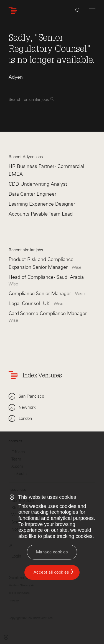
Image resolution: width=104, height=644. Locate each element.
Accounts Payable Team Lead (41, 214)
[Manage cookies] (52, 552)
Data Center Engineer (32, 194)
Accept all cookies (51, 572)
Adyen (16, 77)
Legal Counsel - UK (30, 303)
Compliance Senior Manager (40, 293)
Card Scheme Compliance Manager (48, 313)
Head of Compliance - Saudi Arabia (47, 277)
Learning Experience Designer (42, 204)
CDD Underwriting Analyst (38, 184)
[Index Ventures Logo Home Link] (14, 10)
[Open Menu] (92, 10)
